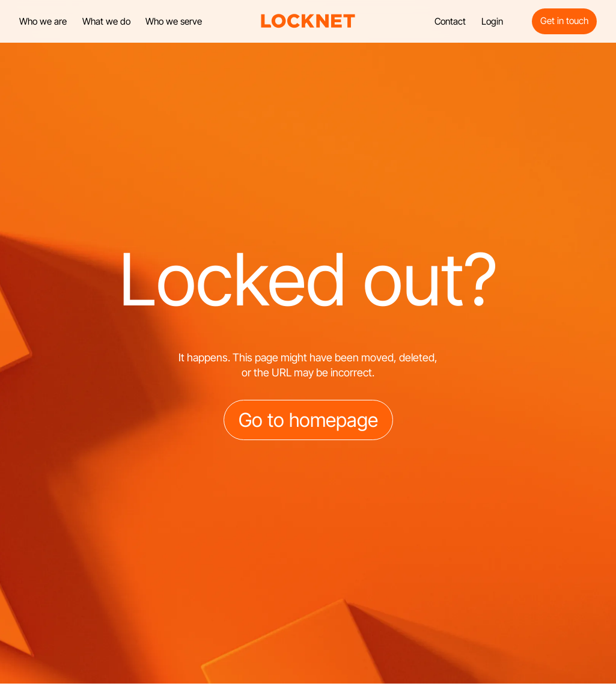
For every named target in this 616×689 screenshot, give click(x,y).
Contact (450, 21)
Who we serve (174, 21)
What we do (106, 21)
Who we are (43, 21)
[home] (308, 21)
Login (492, 21)
